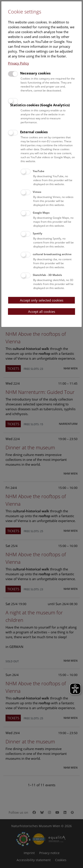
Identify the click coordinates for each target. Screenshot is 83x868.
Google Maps (41, 213)
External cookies (34, 132)
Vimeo (37, 192)
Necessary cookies (35, 73)
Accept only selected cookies (42, 300)
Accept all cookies (42, 311)
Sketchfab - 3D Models (47, 275)
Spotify (38, 233)
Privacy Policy (18, 63)
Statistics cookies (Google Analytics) (40, 105)
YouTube (39, 171)
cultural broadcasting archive (52, 254)
